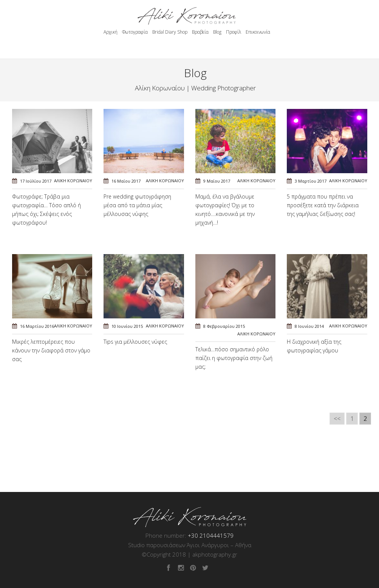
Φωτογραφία (135, 32)
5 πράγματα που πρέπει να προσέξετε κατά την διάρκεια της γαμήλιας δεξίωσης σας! (323, 205)
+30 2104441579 (211, 535)
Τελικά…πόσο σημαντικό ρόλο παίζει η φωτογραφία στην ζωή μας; (234, 358)
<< (337, 419)
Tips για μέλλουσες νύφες (135, 342)
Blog (217, 32)
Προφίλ (234, 32)
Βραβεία (200, 32)
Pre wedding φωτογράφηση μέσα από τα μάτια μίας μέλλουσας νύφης (137, 205)
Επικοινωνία (258, 32)
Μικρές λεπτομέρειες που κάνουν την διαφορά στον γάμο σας (51, 350)
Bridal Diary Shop (170, 32)
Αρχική (111, 32)
